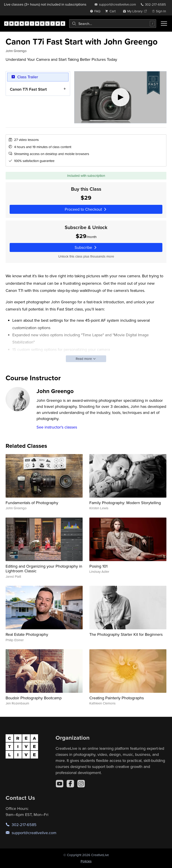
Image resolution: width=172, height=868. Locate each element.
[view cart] (112, 11)
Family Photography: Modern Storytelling (125, 503)
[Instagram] (81, 784)
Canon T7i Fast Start (28, 89)
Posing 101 (98, 566)
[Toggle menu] (164, 24)
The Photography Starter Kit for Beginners (126, 634)
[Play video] (120, 97)
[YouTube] (60, 784)
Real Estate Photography (27, 634)
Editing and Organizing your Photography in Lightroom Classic (44, 569)
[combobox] (113, 24)
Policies (86, 861)
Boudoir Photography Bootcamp (34, 698)
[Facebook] (70, 784)
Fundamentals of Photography (32, 503)
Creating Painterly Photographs (117, 698)
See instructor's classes (57, 427)
